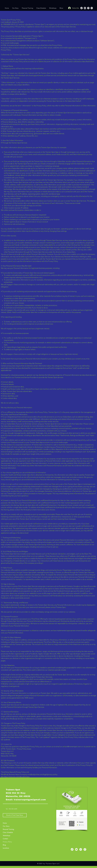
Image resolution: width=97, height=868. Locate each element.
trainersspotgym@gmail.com (30, 800)
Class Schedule (8, 832)
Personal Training (8, 829)
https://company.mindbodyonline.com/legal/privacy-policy (36, 774)
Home (5, 823)
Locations (6, 848)
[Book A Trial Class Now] (15, 815)
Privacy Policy (7, 842)
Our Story (6, 826)
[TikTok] (82, 8)
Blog (4, 845)
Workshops (7, 836)
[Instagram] (92, 8)
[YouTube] (85, 8)
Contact (5, 839)
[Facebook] (88, 8)
